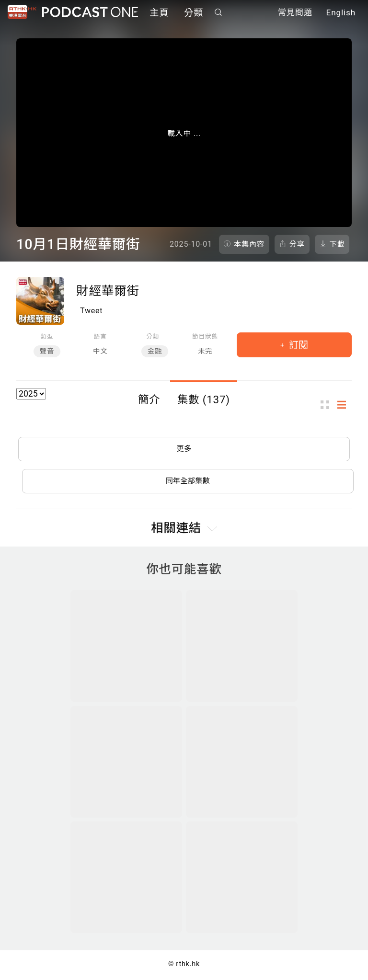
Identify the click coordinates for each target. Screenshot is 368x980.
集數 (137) (204, 399)
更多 (184, 450)
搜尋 (218, 13)
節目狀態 (205, 336)
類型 (47, 336)
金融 (155, 351)
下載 (337, 244)
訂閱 (297, 345)
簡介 (149, 399)
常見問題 (295, 13)
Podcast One (90, 13)
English (341, 13)
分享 (297, 244)
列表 (345, 405)
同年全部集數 (188, 483)
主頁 (159, 13)
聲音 (47, 351)
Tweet (91, 311)
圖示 (328, 405)
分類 (194, 13)
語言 (100, 336)
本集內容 (249, 244)
